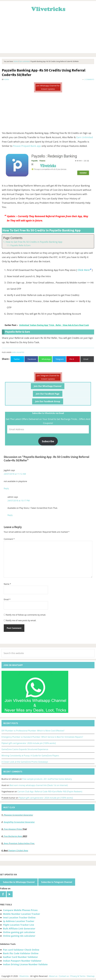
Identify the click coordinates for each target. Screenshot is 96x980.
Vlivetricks (48, 9)
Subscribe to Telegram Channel (57, 882)
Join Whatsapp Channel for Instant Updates (48, 87)
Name (7, 584)
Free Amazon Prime (13, 829)
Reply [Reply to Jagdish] (6, 488)
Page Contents (13, 238)
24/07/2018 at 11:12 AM (15, 474)
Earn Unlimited (85, 137)
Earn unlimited (18, 352)
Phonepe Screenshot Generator (18, 815)
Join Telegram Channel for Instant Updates (48, 377)
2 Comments (89, 79)
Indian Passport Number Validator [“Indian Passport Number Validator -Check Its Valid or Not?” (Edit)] (22, 961)
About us (53, 976)
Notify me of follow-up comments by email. (26, 615)
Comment (9, 539)
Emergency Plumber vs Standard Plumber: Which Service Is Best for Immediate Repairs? (42, 737)
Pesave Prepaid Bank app (27, 146)
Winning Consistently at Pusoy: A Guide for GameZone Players (30, 756)
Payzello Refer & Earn (20, 245)
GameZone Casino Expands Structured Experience (25, 749)
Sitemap (91, 976)
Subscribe (48, 441)
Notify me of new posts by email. (21, 620)
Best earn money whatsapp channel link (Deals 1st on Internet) (39, 785)
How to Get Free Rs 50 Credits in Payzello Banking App (34, 242)
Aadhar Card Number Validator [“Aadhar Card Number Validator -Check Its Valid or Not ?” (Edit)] (20, 957)
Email (7, 599)
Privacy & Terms (78, 976)
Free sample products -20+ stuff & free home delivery (47, 779)
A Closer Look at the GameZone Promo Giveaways (25, 762)
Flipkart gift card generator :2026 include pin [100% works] (29, 743)
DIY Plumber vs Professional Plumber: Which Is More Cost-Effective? (33, 731)
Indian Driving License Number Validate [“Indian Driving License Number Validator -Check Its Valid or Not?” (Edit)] (25, 964)
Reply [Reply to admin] (10, 515)
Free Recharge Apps (13, 836)
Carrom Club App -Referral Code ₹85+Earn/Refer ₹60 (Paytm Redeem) (50, 792)
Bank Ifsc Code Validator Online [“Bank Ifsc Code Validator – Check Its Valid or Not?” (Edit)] (21, 953)
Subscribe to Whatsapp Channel (19, 882)
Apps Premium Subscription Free (19, 843)
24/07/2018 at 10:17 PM (19, 501)
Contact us (64, 976)
